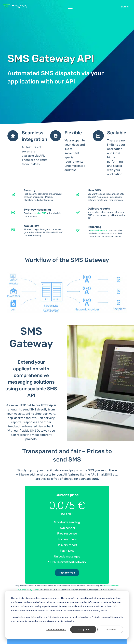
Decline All (110, 629)
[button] (70, 7)
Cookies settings (56, 629)
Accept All (83, 629)
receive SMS (40, 213)
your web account (99, 230)
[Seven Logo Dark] (15, 7)
